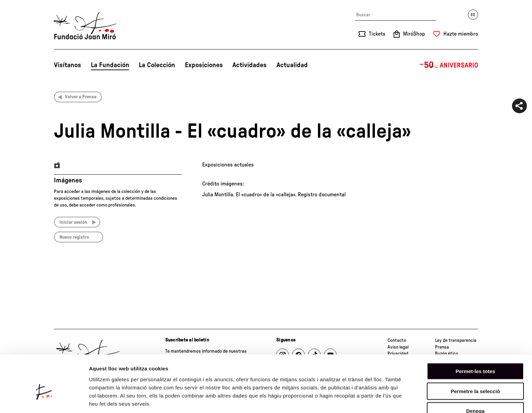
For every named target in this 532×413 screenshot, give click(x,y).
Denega (475, 375)
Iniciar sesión (73, 222)
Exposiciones (204, 65)
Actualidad (292, 65)
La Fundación (110, 65)
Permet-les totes (476, 335)
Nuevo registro (74, 237)
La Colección (157, 65)
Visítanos (68, 65)
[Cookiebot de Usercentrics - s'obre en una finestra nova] (44, 400)
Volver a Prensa (81, 97)
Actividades (250, 65)
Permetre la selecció (475, 355)
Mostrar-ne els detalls (115, 400)
